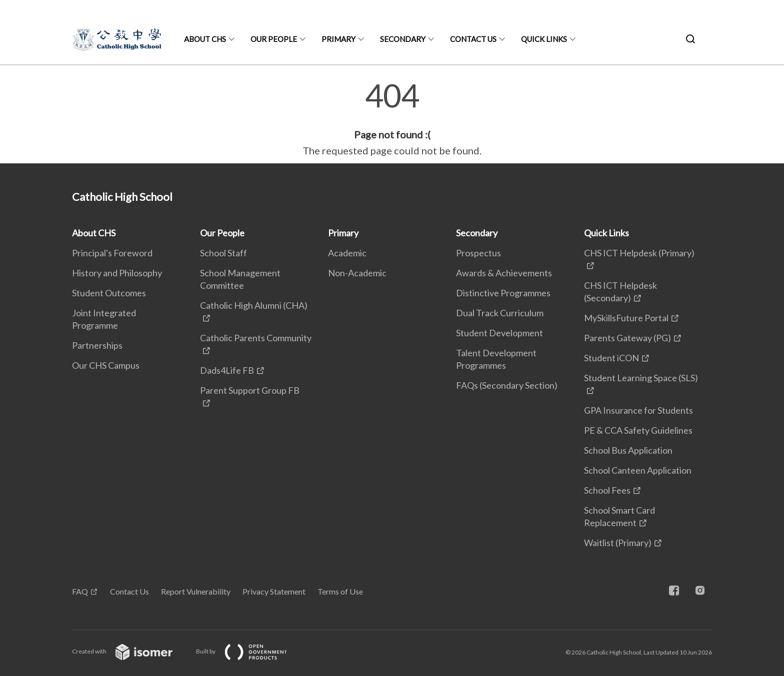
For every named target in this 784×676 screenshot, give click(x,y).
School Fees (607, 490)
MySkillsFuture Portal (626, 318)
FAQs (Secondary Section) (507, 385)
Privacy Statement (274, 591)
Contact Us (473, 39)
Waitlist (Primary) (618, 543)
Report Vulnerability (196, 591)
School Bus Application (628, 450)
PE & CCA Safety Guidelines (638, 430)
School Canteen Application (638, 470)
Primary (338, 39)
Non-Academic (357, 273)
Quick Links (544, 39)
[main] (392, 119)
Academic (347, 253)
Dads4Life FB (227, 370)
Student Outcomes (109, 293)
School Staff (223, 253)
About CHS (205, 39)
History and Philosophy (117, 273)
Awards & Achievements (504, 273)
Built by (249, 651)
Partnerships (97, 345)
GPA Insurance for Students (638, 410)
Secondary (403, 39)
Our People (274, 39)
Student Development (499, 333)
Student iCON (611, 358)
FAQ (80, 591)
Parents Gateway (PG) (627, 338)
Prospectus (478, 253)
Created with (130, 651)
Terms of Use (340, 591)
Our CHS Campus (106, 365)
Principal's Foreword (112, 253)
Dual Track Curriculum (500, 313)
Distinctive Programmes (503, 293)
